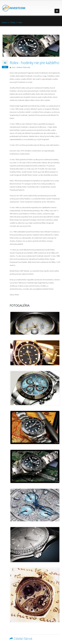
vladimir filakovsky (23, 67)
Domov (5, 22)
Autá (20, 22)
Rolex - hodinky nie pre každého (34, 63)
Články (13, 22)
